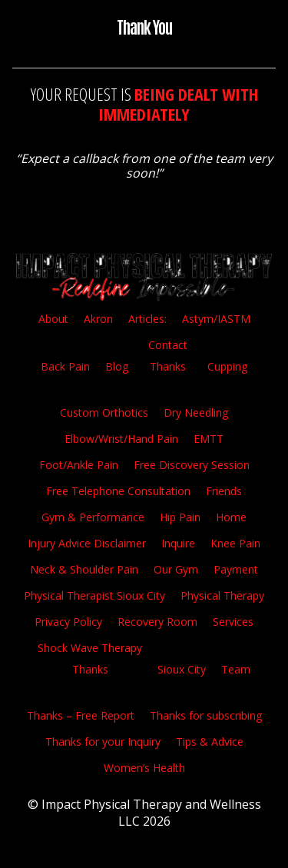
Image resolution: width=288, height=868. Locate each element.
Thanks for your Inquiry (103, 742)
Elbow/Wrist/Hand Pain (121, 439)
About (53, 319)
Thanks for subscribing (206, 715)
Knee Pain (235, 543)
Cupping (227, 366)
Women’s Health (144, 768)
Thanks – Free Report (81, 715)
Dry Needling (196, 412)
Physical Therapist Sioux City (94, 595)
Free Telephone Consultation (118, 491)
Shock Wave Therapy (90, 648)
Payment (236, 569)
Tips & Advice (210, 742)
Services (233, 622)
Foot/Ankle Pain (79, 465)
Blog (117, 366)
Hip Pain (180, 517)
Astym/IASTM (216, 319)
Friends (224, 491)
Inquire (178, 543)
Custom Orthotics (104, 412)
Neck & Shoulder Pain (84, 569)
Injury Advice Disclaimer (87, 543)
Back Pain (65, 366)
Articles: (147, 319)
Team (236, 669)
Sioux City (182, 669)
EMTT (209, 439)
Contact (168, 345)
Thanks (168, 366)
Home (231, 517)
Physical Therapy (222, 595)
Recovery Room (157, 622)
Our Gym (176, 569)
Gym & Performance (93, 517)
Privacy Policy (68, 622)
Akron (98, 319)
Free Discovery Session (192, 465)
